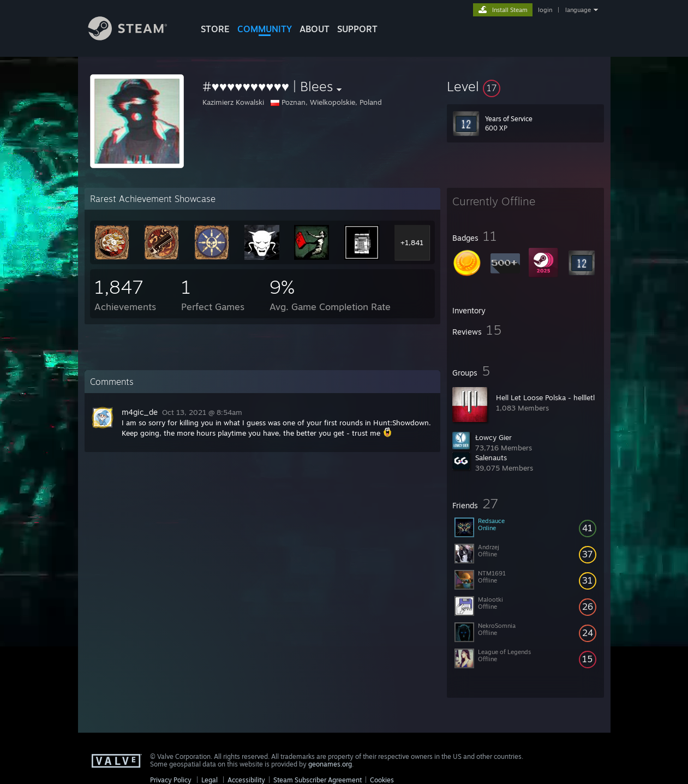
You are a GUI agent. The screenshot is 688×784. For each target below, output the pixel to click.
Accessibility (246, 780)
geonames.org (330, 764)
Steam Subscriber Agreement (318, 780)
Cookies (382, 780)
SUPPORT (357, 29)
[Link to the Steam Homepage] (136, 37)
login (545, 10)
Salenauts (491, 458)
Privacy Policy (171, 780)
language (578, 10)
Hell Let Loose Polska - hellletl (545, 397)
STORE (215, 29)
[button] (525, 86)
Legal (210, 780)
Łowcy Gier (493, 437)
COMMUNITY (265, 29)
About (315, 29)
